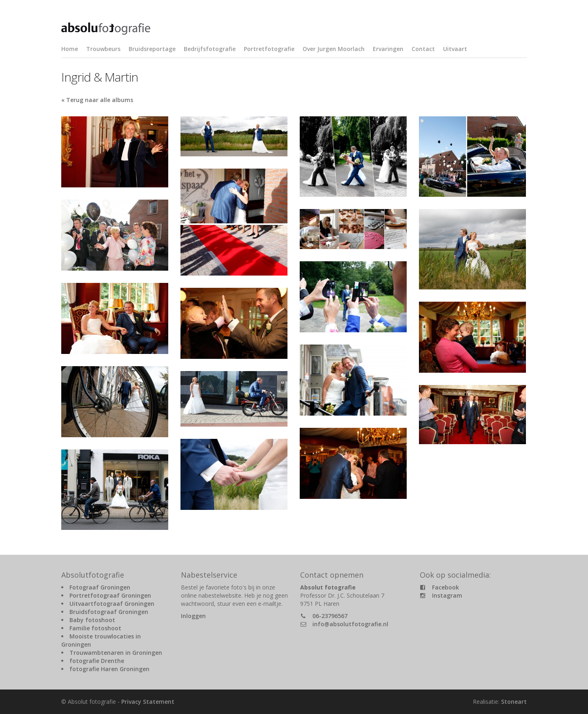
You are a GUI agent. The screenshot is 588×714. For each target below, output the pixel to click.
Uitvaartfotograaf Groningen (112, 604)
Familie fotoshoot (95, 628)
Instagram (447, 595)
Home (70, 49)
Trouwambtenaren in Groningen (116, 653)
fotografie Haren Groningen (109, 669)
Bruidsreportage (152, 49)
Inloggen (193, 616)
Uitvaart (455, 49)
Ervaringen (388, 49)
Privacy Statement (148, 702)
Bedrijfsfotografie (210, 49)
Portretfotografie (269, 49)
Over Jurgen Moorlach (334, 49)
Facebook (445, 587)
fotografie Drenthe (97, 661)
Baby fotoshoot (92, 620)
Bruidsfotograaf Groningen (109, 612)
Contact (423, 49)
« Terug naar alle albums (97, 100)
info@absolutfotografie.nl (350, 624)
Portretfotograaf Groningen (110, 595)
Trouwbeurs (103, 49)
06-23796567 (330, 616)
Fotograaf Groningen (100, 587)
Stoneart (514, 702)
